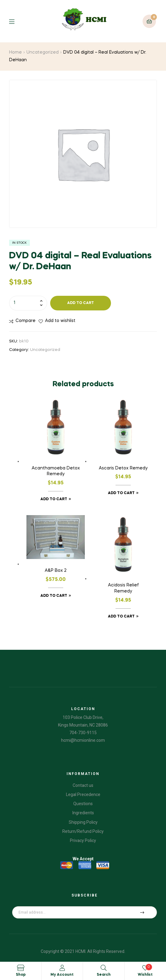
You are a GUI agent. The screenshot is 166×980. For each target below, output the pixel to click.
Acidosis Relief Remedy (123, 588)
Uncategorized (43, 52)
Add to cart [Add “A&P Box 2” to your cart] (54, 596)
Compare (26, 321)
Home (16, 52)
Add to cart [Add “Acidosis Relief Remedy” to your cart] (121, 617)
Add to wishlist (60, 321)
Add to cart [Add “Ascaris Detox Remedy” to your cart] (121, 493)
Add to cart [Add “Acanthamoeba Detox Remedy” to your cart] (54, 499)
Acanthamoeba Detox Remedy (56, 471)
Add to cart (81, 303)
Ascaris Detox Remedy (123, 468)
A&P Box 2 (56, 571)
